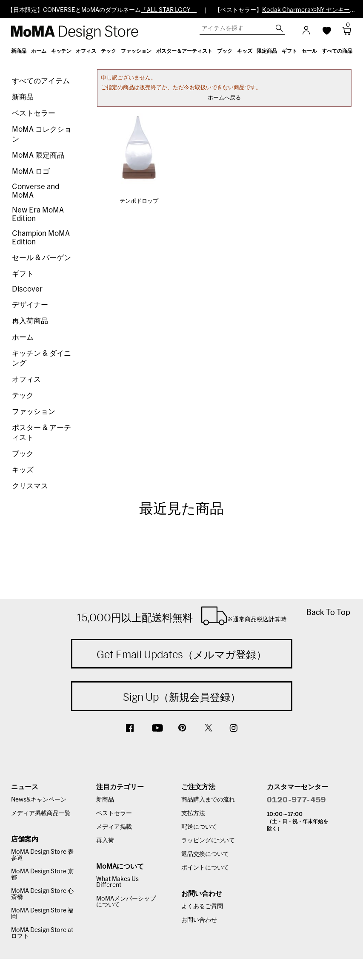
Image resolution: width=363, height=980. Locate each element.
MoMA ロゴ (31, 171)
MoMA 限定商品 (38, 155)
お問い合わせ (199, 920)
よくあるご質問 (202, 906)
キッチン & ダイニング (41, 358)
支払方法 (193, 813)
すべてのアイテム (41, 81)
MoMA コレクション (42, 134)
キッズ (23, 470)
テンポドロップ (139, 201)
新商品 (23, 97)
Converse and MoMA (36, 191)
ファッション (34, 412)
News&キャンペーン (39, 800)
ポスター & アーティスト (41, 433)
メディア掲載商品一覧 (41, 813)
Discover (27, 289)
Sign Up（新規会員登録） (182, 697)
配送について (199, 827)
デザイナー (30, 305)
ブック (23, 454)
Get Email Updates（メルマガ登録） (181, 654)
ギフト (23, 274)
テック (23, 395)
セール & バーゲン (41, 258)
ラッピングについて (208, 841)
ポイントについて (205, 868)
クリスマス (30, 486)
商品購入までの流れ (208, 800)
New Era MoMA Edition (38, 214)
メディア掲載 (114, 827)
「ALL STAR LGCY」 (169, 10)
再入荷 (105, 841)
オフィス (26, 379)
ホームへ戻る (224, 98)
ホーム (23, 337)
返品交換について (205, 854)
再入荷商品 (30, 321)
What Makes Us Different (117, 882)
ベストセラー (34, 113)
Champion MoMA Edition (41, 238)
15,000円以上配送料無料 (181, 616)
